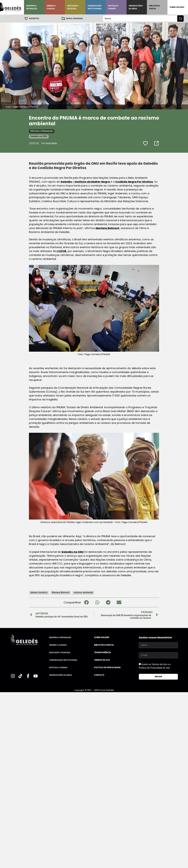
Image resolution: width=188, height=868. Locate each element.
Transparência (102, 652)
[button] (86, 602)
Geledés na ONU (39, 136)
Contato (99, 675)
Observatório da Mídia (136, 7)
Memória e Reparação (32, 7)
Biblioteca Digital (154, 7)
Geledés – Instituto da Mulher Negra (85, 182)
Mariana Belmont (107, 228)
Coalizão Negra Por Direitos (134, 182)
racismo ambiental (83, 592)
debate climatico (39, 592)
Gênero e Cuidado (51, 7)
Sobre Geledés (177, 7)
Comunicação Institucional (95, 7)
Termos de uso (102, 660)
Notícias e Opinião (113, 7)
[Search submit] (180, 19)
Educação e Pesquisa (73, 7)
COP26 (61, 251)
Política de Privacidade (107, 668)
